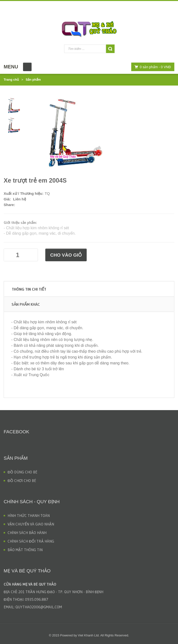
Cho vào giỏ (66, 255)
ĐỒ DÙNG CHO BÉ (23, 472)
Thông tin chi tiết (29, 289)
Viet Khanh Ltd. (89, 635)
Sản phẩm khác (26, 304)
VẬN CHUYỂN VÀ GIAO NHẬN (31, 524)
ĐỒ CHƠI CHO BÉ (22, 481)
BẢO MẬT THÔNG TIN (25, 550)
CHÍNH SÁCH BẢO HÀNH (27, 533)
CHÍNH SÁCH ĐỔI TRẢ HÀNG (31, 541)
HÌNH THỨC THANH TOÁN (29, 516)
